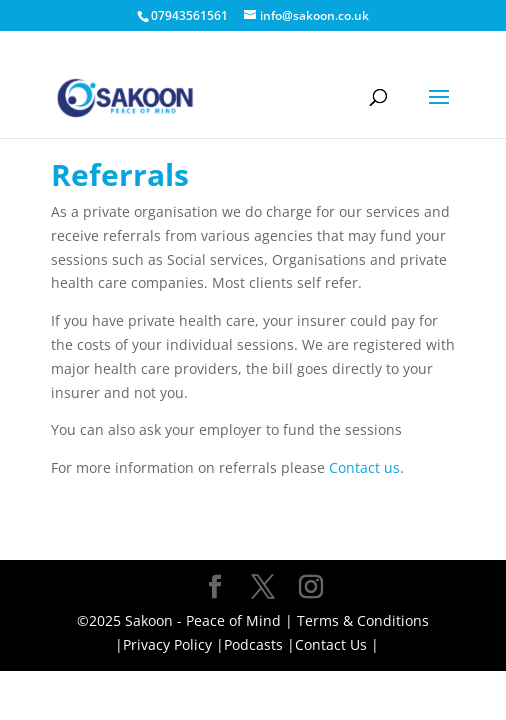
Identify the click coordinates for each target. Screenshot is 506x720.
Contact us (364, 467)
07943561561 (189, 15)
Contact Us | (337, 644)
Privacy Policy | (173, 644)
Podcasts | (259, 644)
